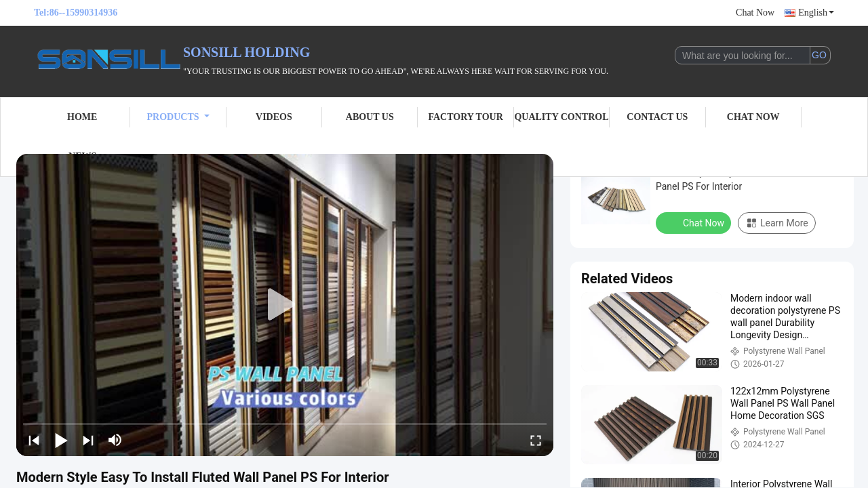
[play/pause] (61, 440)
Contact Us (657, 117)
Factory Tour (465, 117)
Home (82, 117)
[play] (285, 305)
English (816, 13)
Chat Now (755, 13)
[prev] (34, 440)
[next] (88, 440)
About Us (370, 117)
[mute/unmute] (115, 440)
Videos (274, 117)
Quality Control (561, 117)
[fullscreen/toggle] (536, 440)
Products (178, 117)
